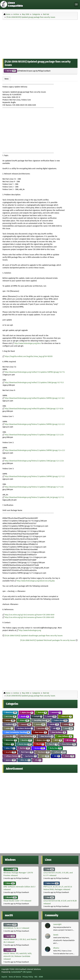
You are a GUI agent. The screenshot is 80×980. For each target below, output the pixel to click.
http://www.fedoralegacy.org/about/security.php (36, 581)
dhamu (56, 948)
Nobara (9, 744)
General (25, 724)
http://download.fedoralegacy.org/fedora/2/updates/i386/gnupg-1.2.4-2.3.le (34, 461)
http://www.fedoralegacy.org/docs (28, 343)
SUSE (44, 756)
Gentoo (40, 724)
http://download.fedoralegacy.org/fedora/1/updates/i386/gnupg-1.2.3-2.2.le (34, 435)
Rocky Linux (55, 748)
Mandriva (26, 740)
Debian (9, 720)
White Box (24, 760)
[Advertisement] (40, 39)
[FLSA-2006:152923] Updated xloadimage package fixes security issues (34, 636)
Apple (10, 936)
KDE (56, 728)
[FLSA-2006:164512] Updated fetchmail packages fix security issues (48, 640)
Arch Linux (10, 716)
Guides (67, 724)
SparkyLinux (30, 756)
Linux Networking (27, 736)
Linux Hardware (58, 732)
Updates (10, 760)
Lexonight (57, 924)
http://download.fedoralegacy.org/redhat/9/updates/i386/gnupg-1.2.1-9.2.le (34, 409)
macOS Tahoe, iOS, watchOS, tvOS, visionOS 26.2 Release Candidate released (18, 956)
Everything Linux (41, 720)
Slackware (43, 752)
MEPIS (57, 740)
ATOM (41, 977)
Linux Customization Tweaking (17, 732)
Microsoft (11, 869)
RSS (36, 977)
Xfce (37, 760)
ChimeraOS (65, 716)
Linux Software (64, 736)
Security (10, 752)
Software (59, 752)
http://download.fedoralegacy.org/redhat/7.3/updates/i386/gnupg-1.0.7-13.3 (34, 383)
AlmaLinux (10, 712)
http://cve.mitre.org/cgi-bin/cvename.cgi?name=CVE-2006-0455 (29, 617)
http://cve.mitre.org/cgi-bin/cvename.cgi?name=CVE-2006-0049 (29, 615)
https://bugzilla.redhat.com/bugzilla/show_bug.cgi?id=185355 (29, 356)
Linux (68, 728)
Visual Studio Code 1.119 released (17, 901)
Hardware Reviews (24, 728)
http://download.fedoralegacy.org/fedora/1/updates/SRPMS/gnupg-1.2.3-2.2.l (35, 424)
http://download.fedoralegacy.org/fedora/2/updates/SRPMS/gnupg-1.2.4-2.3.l (35, 450)
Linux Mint (10, 736)
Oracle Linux (24, 744)
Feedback (10, 724)
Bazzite (24, 716)
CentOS (51, 716)
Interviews (42, 728)
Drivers (24, 720)
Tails (56, 756)
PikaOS (39, 744)
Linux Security (46, 736)
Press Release (68, 744)
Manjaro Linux (42, 740)
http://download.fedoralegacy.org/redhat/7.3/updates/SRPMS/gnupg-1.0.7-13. (35, 372)
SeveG (56, 935)
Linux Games (40, 732)
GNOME (53, 724)
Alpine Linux (27, 712)
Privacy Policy (28, 977)
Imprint (4, 977)
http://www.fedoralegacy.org (30, 630)
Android (41, 712)
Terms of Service (15, 977)
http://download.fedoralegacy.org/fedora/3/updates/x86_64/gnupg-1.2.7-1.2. (34, 497)
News (7, 79)
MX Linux (70, 740)
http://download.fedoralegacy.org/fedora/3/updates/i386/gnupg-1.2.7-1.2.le (34, 487)
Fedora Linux (60, 720)
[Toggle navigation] (76, 4)
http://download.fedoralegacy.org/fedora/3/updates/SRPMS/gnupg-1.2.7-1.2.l (35, 476)
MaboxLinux (10, 740)
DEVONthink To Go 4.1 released (16, 928)
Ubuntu (69, 756)
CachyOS (37, 716)
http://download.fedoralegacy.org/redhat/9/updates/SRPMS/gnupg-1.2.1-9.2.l (35, 398)
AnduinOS (55, 712)
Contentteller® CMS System (21, 972)
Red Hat (10, 71)
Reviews (39, 748)
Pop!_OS (52, 744)
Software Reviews (12, 756)
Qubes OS (9, 748)
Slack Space (26, 752)
